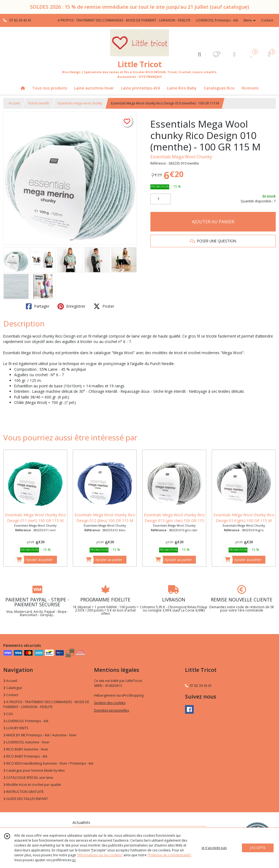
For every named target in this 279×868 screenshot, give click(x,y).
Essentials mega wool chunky (80, 103)
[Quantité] (161, 199)
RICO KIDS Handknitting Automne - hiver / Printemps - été (48, 763)
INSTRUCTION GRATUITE (23, 792)
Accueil (14, 103)
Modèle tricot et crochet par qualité (32, 785)
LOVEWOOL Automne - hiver (26, 742)
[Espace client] (234, 54)
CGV (8, 714)
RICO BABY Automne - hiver (26, 749)
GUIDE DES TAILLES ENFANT (26, 799)
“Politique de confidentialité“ (169, 855)
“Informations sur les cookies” (100, 855)
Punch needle (39, 103)
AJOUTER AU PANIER (213, 222)
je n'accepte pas (214, 848)
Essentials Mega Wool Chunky (181, 157)
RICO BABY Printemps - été (25, 756)
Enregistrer (71, 306)
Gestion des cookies (110, 703)
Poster (104, 306)
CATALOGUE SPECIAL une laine (28, 778)
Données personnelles (111, 710)
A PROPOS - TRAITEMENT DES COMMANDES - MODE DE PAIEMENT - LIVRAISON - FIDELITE (46, 704)
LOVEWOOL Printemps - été (26, 721)
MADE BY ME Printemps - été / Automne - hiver (40, 735)
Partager (38, 306)
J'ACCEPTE (258, 848)
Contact (267, 20)
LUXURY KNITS (16, 728)
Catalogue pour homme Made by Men (34, 770)
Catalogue (13, 688)
